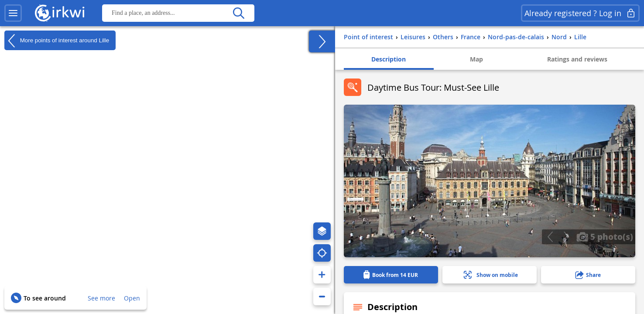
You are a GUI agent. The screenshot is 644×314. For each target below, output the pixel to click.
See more (101, 298)
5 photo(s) (605, 236)
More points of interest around (57, 41)
